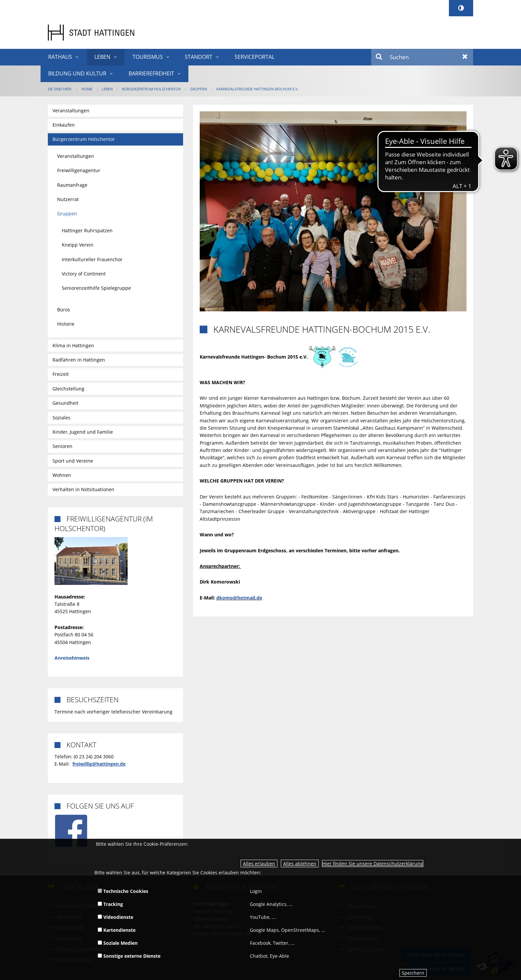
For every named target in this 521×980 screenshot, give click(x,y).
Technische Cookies (123, 891)
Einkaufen (64, 125)
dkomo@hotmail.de (239, 598)
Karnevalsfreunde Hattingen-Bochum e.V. (258, 89)
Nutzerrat (68, 199)
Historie (66, 324)
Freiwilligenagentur (79, 170)
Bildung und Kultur (77, 73)
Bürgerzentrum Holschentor (151, 89)
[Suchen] (422, 57)
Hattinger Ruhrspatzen (87, 230)
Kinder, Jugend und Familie (83, 432)
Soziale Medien (118, 943)
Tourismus (148, 57)
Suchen (379, 57)
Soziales (61, 418)
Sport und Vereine (73, 461)
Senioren (62, 446)
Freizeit (61, 374)
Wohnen (62, 475)
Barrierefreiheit (151, 73)
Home (87, 89)
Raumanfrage (72, 185)
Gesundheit (65, 403)
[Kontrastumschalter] (461, 8)
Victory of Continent (84, 274)
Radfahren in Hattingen (79, 360)
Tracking (110, 904)
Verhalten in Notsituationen (83, 489)
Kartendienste (117, 930)
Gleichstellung (68, 389)
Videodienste (115, 917)
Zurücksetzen (465, 57)
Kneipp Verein (78, 245)
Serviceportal (255, 57)
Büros (64, 310)
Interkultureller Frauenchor (92, 259)
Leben (102, 57)
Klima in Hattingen (73, 345)
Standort (199, 57)
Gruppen (199, 89)
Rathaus (60, 57)
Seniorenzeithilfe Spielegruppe (96, 288)
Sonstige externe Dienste (129, 956)
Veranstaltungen (71, 110)
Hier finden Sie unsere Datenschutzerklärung (373, 864)
